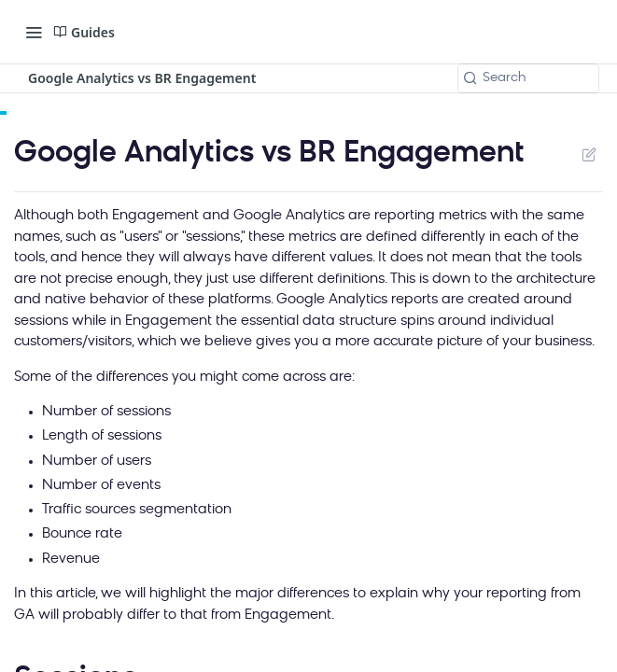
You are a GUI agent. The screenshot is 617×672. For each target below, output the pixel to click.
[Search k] (528, 78)
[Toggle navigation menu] (34, 32)
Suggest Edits (589, 154)
